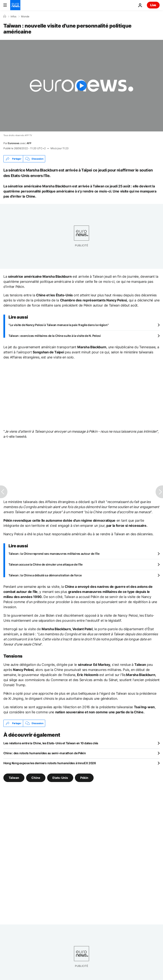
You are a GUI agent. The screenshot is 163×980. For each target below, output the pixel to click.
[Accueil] (5, 16)
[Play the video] (81, 86)
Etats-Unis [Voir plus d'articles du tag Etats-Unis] (60, 778)
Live (153, 5)
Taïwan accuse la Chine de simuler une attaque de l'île (46, 564)
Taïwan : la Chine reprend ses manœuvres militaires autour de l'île (54, 554)
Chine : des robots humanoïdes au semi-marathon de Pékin (45, 753)
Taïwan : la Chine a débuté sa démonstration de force (45, 575)
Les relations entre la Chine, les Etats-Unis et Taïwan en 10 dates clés (51, 743)
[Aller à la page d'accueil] (15, 5)
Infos (13, 17)
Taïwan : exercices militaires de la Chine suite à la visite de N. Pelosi (55, 336)
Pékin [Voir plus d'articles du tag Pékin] (84, 778)
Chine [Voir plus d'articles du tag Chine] (36, 778)
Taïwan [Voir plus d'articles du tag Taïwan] (14, 778)
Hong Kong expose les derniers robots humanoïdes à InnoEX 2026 (50, 763)
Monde (25, 17)
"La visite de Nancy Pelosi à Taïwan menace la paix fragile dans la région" (59, 325)
